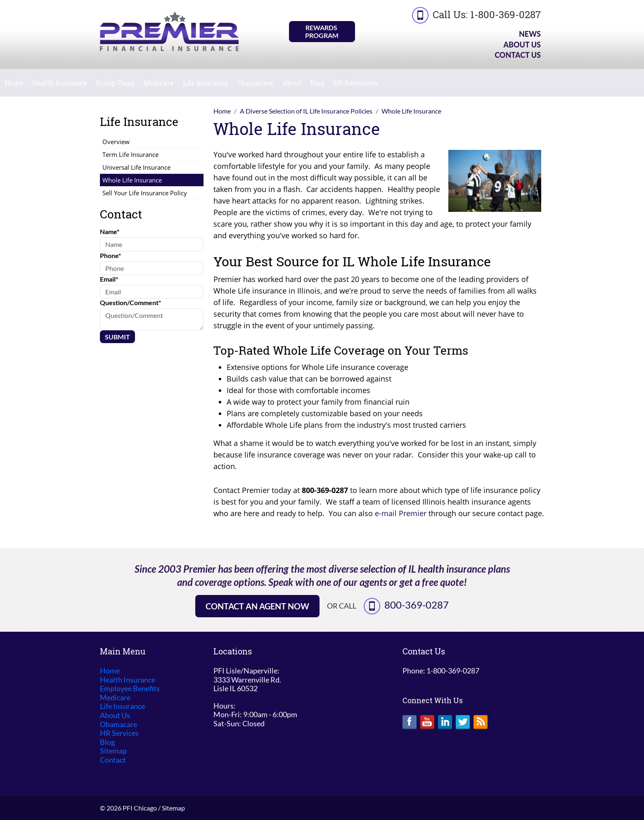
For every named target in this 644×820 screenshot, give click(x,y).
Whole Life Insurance (132, 180)
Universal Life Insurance (136, 167)
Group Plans (115, 83)
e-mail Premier (401, 513)
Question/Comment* (130, 302)
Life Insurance (206, 83)
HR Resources (356, 83)
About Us (522, 45)
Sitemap (113, 751)
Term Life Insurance (130, 154)
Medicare (159, 83)
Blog (317, 83)
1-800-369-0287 (505, 14)
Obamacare (255, 83)
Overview (116, 142)
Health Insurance (60, 83)
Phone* (110, 255)
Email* (109, 279)
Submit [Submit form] (117, 337)
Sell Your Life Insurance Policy (145, 193)
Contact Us (518, 55)
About (292, 83)
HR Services (119, 733)
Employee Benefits (130, 688)
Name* (110, 231)
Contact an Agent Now (257, 606)
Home (14, 83)
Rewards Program (322, 31)
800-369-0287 (417, 605)
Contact (113, 760)
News (530, 34)
